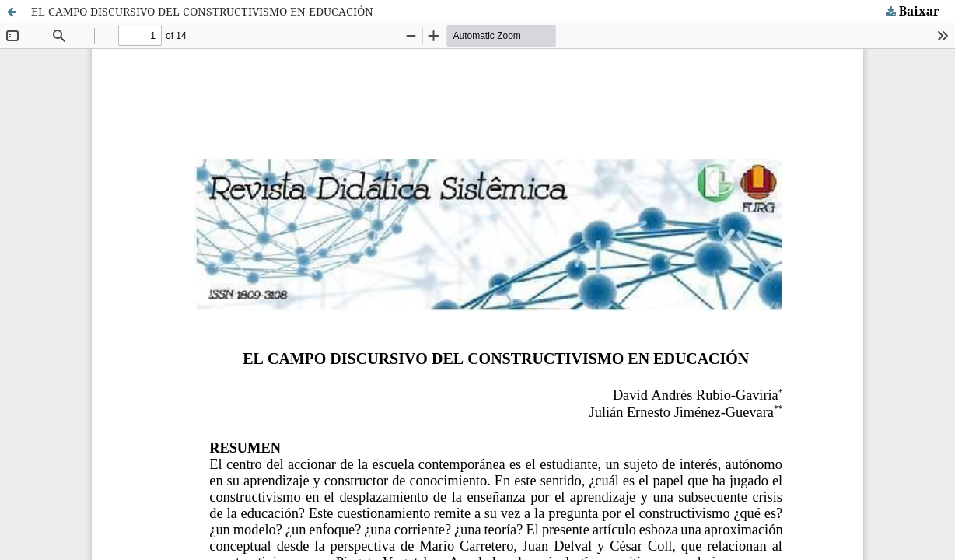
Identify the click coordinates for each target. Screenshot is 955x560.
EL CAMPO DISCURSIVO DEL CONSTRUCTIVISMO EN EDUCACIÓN (202, 11)
